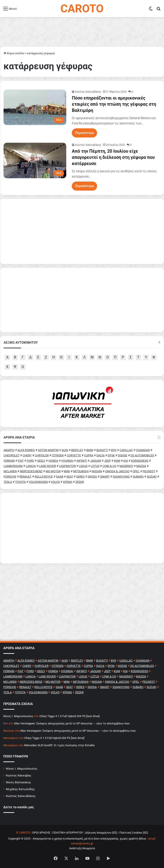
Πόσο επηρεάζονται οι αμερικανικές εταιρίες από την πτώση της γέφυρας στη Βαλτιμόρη (114, 104)
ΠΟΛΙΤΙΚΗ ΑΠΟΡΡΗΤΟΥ (68, 833)
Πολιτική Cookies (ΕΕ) (134, 833)
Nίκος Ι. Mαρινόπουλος (18, 716)
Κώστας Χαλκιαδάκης (88, 92)
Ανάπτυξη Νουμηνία (82, 848)
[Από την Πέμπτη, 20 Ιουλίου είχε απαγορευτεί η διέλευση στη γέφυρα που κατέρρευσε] (35, 160)
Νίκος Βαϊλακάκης (18, 782)
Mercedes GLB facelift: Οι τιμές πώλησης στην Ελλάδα (59, 745)
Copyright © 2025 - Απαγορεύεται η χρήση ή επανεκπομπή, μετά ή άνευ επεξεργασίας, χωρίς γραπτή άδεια (77, 839)
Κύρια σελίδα (14, 53)
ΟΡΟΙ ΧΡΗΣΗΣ (41, 833)
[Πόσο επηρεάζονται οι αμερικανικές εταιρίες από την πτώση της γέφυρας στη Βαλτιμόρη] (35, 107)
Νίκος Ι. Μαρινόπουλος (22, 769)
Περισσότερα (84, 133)
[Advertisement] (82, 528)
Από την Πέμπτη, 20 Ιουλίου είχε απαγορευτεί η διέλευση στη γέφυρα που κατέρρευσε (113, 157)
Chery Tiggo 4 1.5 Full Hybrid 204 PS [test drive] (69, 716)
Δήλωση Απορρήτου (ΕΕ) (101, 833)
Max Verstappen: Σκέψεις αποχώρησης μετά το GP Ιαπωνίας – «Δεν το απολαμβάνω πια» (72, 723)
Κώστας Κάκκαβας (19, 775)
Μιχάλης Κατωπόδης (20, 789)
